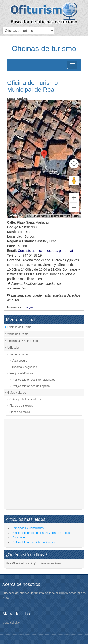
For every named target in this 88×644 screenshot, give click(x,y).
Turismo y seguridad (24, 367)
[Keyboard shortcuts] (29, 216)
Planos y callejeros (21, 406)
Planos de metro (20, 412)
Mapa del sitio (11, 623)
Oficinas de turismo (19, 327)
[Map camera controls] (74, 164)
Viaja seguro (20, 361)
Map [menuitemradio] (17, 107)
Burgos (29, 307)
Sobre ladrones (19, 354)
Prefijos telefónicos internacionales (33, 380)
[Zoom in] (74, 198)
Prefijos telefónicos (21, 373)
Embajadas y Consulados (23, 341)
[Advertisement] (44, 465)
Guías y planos (17, 393)
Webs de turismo (18, 334)
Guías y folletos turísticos (25, 399)
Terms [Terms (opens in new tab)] (76, 216)
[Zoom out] (74, 207)
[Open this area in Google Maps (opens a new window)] (16, 215)
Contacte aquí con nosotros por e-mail (46, 251)
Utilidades (13, 348)
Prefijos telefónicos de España (31, 386)
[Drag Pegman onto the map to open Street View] (74, 181)
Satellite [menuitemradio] (37, 107)
